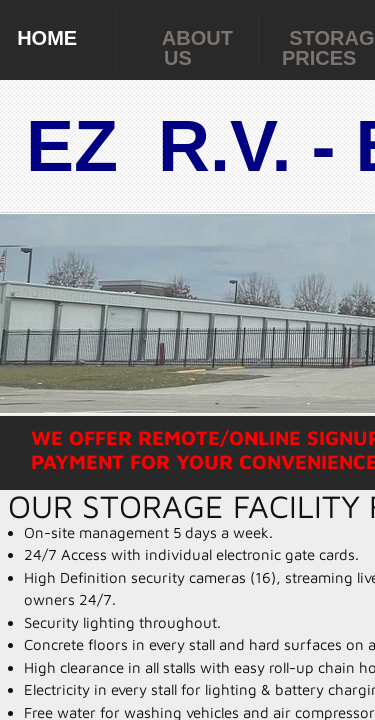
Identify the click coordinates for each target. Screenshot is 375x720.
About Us (197, 48)
